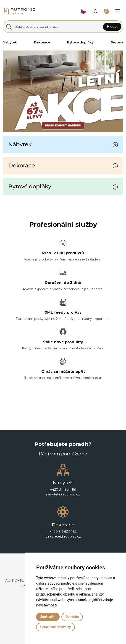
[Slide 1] (59, 126)
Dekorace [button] (42, 42)
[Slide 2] (67, 126)
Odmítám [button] (72, 617)
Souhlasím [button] (48, 617)
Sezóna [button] (117, 42)
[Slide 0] (51, 126)
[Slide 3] (75, 126)
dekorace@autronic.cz (63, 536)
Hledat (112, 27)
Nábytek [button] (10, 42)
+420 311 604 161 (63, 490)
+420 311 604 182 (63, 532)
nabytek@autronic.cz (63, 494)
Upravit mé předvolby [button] (55, 627)
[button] (83, 11)
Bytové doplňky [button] (80, 42)
